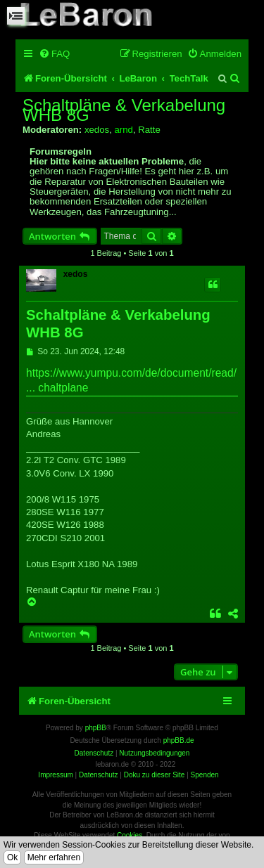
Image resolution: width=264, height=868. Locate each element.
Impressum (55, 775)
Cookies (130, 835)
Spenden (205, 775)
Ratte (149, 130)
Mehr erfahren (54, 857)
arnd (123, 130)
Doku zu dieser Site (155, 775)
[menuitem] (54, 54)
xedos (97, 130)
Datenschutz (99, 775)
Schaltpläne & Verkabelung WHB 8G (124, 111)
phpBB (96, 728)
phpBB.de (179, 740)
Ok (12, 857)
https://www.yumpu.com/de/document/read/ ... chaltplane (131, 381)
